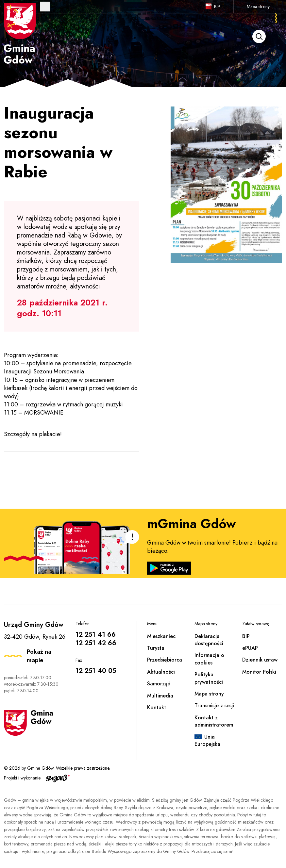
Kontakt (157, 707)
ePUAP (250, 648)
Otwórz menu (45, 7)
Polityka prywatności (209, 678)
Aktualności (161, 672)
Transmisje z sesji (214, 705)
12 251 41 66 (96, 635)
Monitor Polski (259, 672)
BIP (217, 7)
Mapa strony (258, 7)
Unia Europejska (207, 740)
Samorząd (159, 684)
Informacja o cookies (209, 659)
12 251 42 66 (96, 643)
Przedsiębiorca (165, 660)
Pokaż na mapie (39, 656)
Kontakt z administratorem (214, 721)
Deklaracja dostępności (209, 640)
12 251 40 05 (96, 671)
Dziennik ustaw (260, 660)
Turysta (156, 648)
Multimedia (160, 696)
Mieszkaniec (161, 636)
